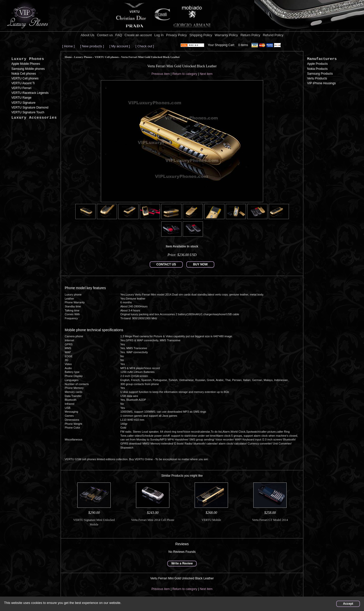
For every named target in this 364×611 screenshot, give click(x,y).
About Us (87, 35)
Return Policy (250, 35)
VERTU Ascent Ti (23, 83)
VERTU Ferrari (21, 88)
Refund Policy (273, 35)
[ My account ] (120, 46)
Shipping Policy (201, 35)
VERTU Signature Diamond (30, 108)
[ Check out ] (145, 46)
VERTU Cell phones (25, 78)
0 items (243, 45)
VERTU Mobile (211, 520)
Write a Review (182, 563)
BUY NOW (200, 264)
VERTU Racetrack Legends (30, 93)
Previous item (161, 74)
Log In (159, 35)
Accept (348, 604)
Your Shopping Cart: (221, 45)
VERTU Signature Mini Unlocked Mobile (94, 522)
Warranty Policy (226, 35)
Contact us (105, 35)
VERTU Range (21, 98)
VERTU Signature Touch (28, 112)
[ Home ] (68, 46)
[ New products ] (92, 46)
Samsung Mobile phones (28, 69)
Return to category (185, 74)
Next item (206, 74)
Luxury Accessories (34, 118)
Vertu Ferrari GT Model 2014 (270, 520)
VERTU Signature (23, 103)
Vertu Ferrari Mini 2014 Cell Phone (153, 520)
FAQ (119, 35)
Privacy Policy (176, 35)
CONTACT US (166, 264)
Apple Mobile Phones (26, 64)
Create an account (138, 35)
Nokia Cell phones (24, 74)
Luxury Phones (28, 59)
